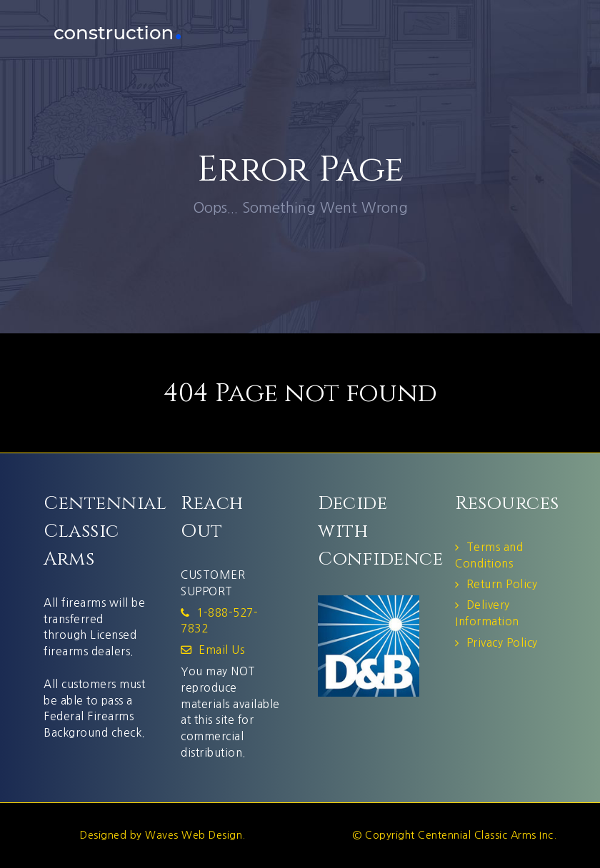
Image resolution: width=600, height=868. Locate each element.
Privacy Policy (502, 643)
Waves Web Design (194, 835)
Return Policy (502, 584)
